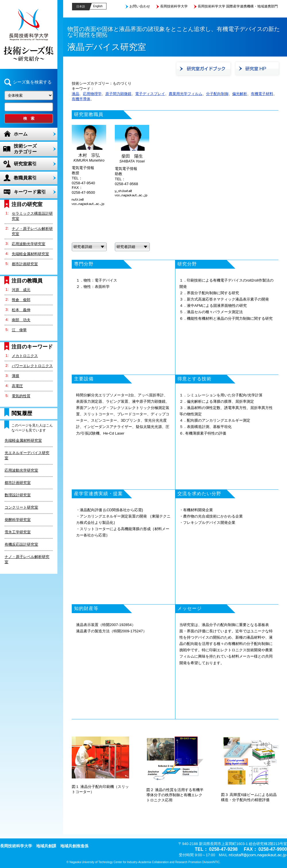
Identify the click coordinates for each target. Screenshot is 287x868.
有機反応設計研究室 (21, 544)
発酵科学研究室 (18, 520)
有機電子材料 (262, 94)
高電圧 (17, 386)
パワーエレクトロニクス (32, 366)
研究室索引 (25, 164)
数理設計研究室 (18, 495)
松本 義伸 (21, 310)
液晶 (75, 94)
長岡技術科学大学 (174, 6)
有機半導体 (81, 99)
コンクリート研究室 (21, 507)
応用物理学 (92, 94)
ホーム (21, 134)
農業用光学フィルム (186, 94)
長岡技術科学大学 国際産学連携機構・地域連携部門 (238, 6)
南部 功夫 (21, 320)
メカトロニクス (25, 356)
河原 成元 (21, 290)
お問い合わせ (140, 6)
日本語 (81, 6)
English (98, 6)
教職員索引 (25, 178)
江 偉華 (19, 330)
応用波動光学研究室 (29, 244)
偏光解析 (240, 94)
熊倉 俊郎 (21, 300)
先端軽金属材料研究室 (30, 254)
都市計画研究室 (25, 264)
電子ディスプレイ (150, 94)
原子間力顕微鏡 (118, 94)
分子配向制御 (217, 94)
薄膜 (15, 376)
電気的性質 (21, 396)
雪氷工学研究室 (18, 532)
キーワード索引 (30, 192)
